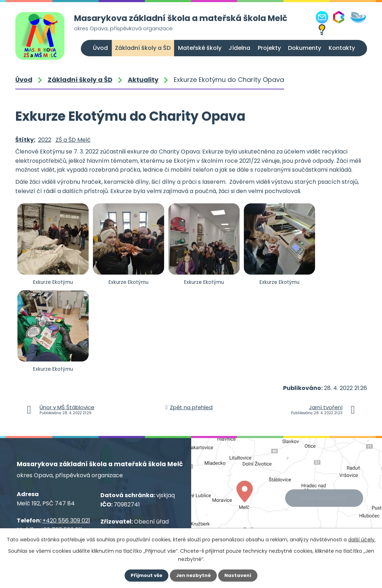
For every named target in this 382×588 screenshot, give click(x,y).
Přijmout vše (145, 576)
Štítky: (25, 140)
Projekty (269, 48)
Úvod (100, 48)
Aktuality (143, 80)
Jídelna (239, 48)
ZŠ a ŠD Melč (73, 140)
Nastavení (240, 576)
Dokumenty (305, 48)
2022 (45, 140)
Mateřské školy (200, 48)
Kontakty (342, 48)
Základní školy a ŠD (143, 48)
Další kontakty (325, 498)
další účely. (362, 540)
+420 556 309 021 (66, 521)
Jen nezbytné (194, 576)
